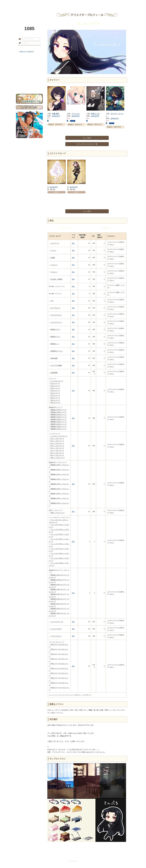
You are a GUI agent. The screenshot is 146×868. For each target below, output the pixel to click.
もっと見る (87, 138)
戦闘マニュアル (29, 79)
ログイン (24, 48)
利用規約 (43, 858)
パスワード (19, 43)
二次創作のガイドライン (83, 858)
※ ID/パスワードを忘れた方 (26, 51)
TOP (24, 3)
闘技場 (122, 3)
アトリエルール (29, 76)
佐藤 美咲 (56, 114)
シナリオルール (29, 74)
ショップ (105, 3)
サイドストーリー (29, 66)
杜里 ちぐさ (95, 114)
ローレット (57, 3)
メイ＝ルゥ (76, 114)
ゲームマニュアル (29, 70)
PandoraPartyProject (29, 13)
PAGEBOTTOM (140, 862)
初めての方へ (29, 83)
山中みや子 (56, 116)
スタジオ (89, 3)
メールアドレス (19, 39)
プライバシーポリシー (53, 858)
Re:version (103, 858)
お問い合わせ (29, 87)
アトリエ (73, 3)
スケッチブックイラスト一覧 (87, 144)
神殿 (41, 3)
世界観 (29, 62)
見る (73, 243)
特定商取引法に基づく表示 (68, 858)
